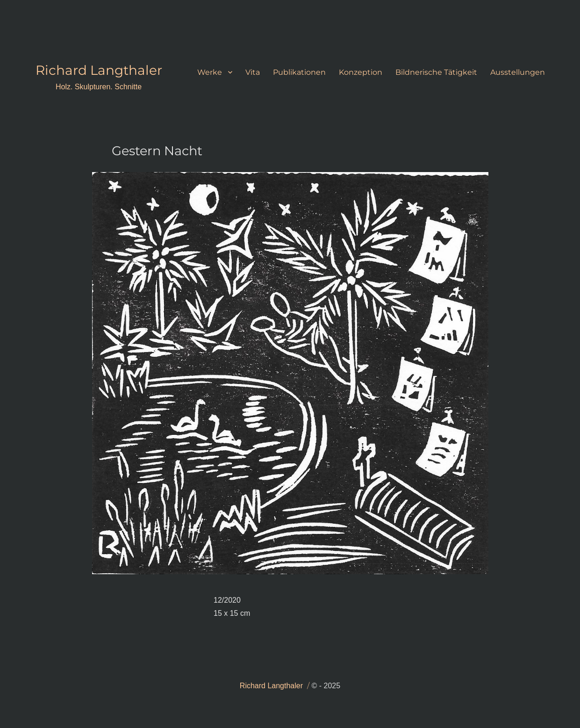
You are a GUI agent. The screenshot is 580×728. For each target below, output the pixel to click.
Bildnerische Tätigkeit (436, 72)
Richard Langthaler (99, 70)
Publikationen (299, 72)
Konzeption (361, 72)
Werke (210, 72)
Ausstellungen (518, 72)
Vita (253, 72)
